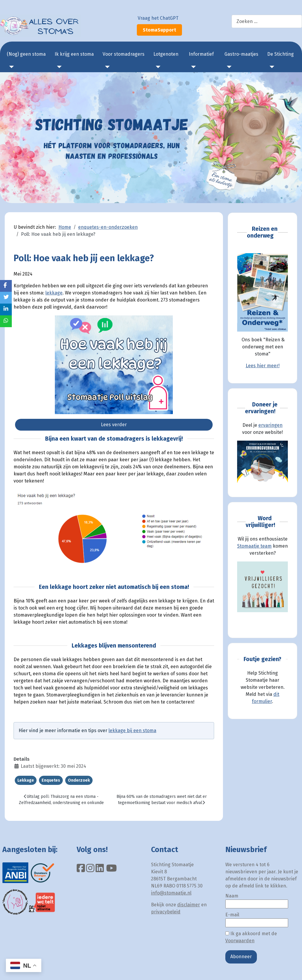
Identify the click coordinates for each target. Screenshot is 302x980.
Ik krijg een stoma (74, 54)
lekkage (54, 293)
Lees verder (114, 425)
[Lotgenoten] (157, 67)
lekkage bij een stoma (132, 731)
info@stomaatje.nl (171, 893)
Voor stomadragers (124, 54)
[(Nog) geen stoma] (10, 67)
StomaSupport (159, 30)
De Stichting (280, 54)
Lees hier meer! (263, 366)
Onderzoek (79, 780)
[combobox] (267, 21)
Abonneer (241, 957)
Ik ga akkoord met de (251, 937)
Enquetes (51, 780)
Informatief (201, 54)
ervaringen (270, 425)
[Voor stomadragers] (106, 67)
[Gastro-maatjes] (228, 67)
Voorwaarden (240, 941)
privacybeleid (166, 912)
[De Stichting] (271, 67)
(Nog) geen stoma (26, 54)
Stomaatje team (254, 546)
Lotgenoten (166, 54)
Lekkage (26, 780)
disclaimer (189, 905)
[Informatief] (192, 67)
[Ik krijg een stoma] (58, 67)
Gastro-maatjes (241, 54)
